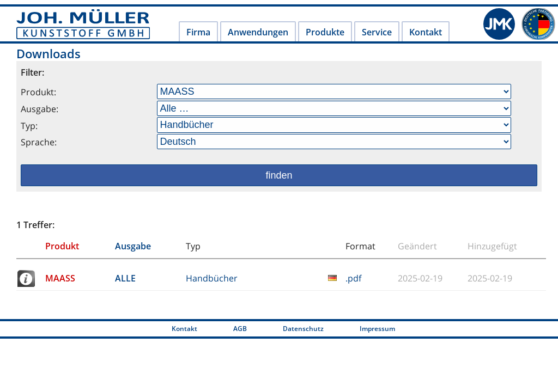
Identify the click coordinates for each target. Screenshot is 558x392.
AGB (240, 329)
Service (377, 32)
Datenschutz (303, 329)
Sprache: (39, 142)
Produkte (325, 32)
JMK (499, 24)
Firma (198, 32)
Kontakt (426, 32)
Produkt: (38, 92)
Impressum (377, 329)
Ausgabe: (40, 109)
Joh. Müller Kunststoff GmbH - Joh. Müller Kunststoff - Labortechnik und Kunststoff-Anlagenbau (83, 24)
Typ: (29, 126)
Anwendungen (258, 32)
